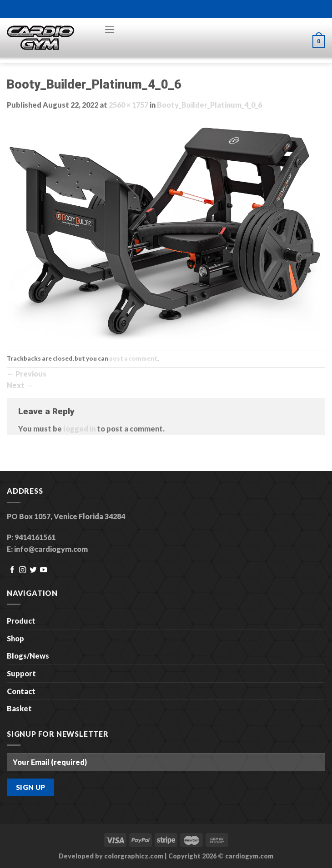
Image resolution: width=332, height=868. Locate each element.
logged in (79, 429)
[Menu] (110, 29)
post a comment (133, 358)
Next (20, 385)
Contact (21, 691)
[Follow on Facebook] (12, 570)
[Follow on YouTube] (43, 570)
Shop (15, 638)
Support (21, 673)
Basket (19, 708)
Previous (27, 374)
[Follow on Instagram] (23, 570)
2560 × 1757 (128, 105)
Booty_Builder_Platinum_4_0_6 (209, 105)
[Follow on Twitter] (33, 570)
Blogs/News (28, 656)
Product (21, 621)
